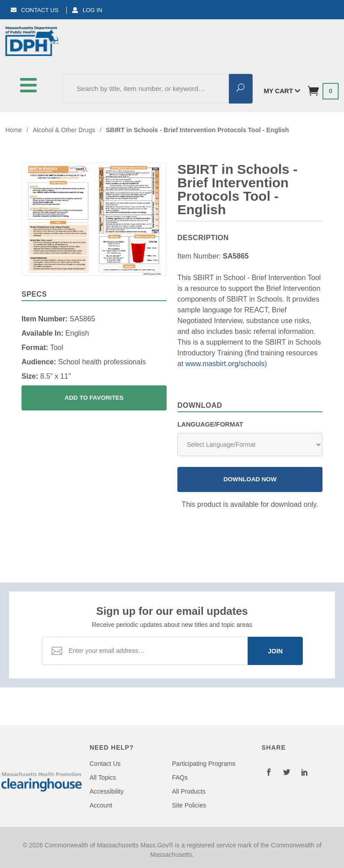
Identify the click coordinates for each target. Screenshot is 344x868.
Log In (87, 10)
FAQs (180, 777)
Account (101, 805)
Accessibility (107, 791)
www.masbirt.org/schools (225, 364)
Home (14, 130)
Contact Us (34, 10)
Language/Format (210, 424)
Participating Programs (204, 764)
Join (275, 651)
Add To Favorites (94, 398)
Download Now (250, 479)
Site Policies (189, 805)
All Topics (103, 777)
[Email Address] (155, 651)
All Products (189, 791)
